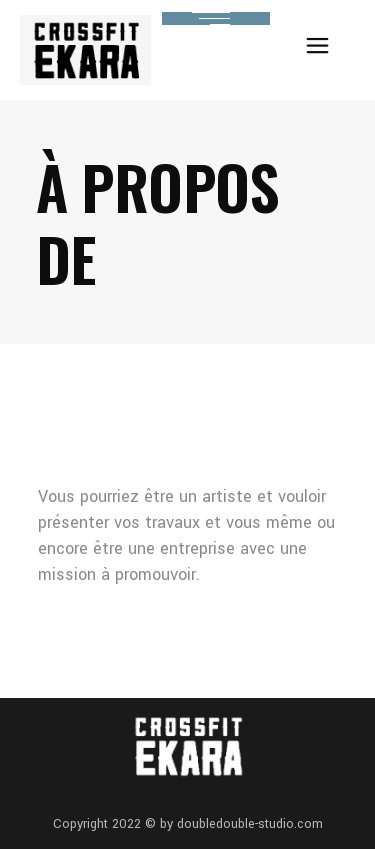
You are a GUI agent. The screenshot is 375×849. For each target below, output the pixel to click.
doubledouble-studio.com (250, 824)
